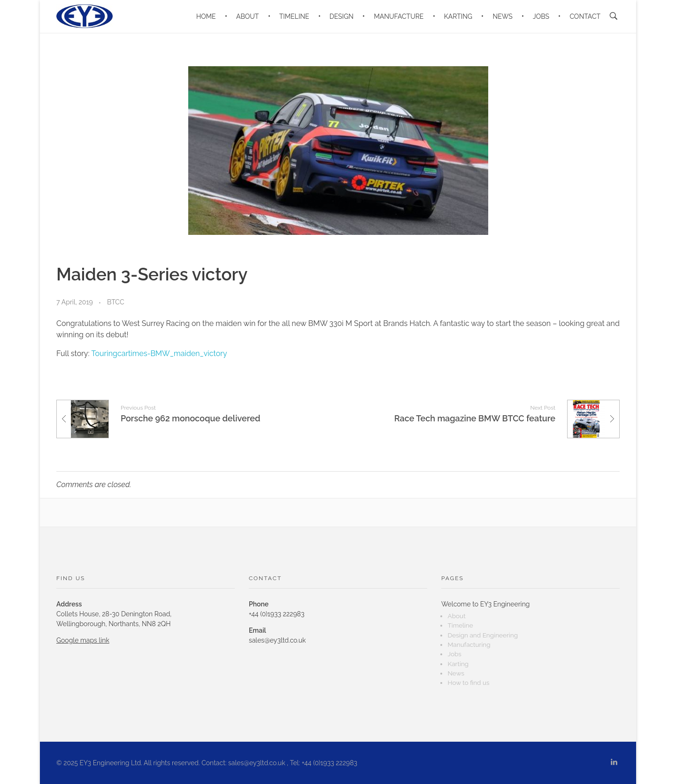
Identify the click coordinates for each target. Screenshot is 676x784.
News (456, 673)
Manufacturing (469, 644)
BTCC (116, 302)
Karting (458, 664)
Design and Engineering (483, 635)
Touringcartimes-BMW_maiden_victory (159, 353)
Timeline (460, 625)
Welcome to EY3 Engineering (486, 604)
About (456, 616)
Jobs (454, 654)
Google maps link (83, 640)
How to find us (468, 683)
